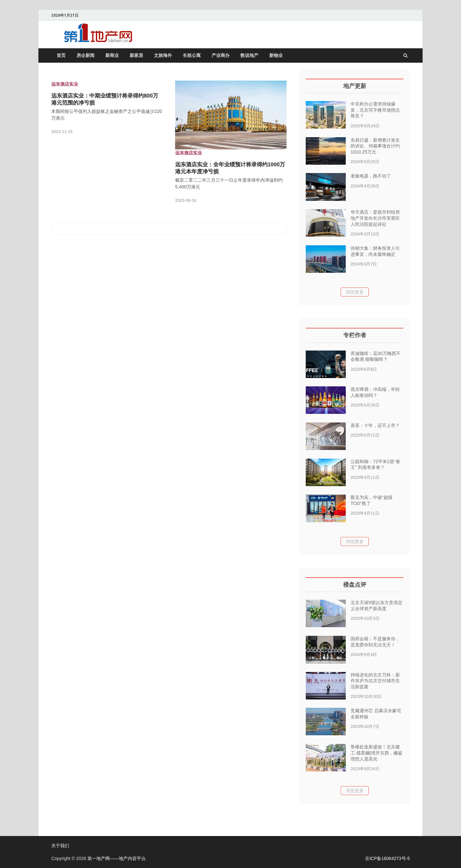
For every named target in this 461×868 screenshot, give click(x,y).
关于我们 (60, 846)
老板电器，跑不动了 (371, 176)
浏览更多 (355, 292)
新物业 (276, 55)
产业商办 (221, 55)
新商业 (112, 55)
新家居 (136, 55)
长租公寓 (192, 55)
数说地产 (249, 55)
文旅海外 (163, 55)
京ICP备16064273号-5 (387, 858)
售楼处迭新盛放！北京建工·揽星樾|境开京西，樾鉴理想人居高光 (376, 753)
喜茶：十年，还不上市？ (375, 425)
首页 (61, 55)
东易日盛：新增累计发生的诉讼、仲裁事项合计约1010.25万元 (375, 146)
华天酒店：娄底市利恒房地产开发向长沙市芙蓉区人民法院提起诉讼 (375, 218)
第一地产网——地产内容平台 (117, 858)
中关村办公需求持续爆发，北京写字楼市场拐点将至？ (375, 110)
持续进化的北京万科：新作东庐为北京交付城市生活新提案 (375, 681)
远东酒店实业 (65, 84)
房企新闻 (85, 55)
